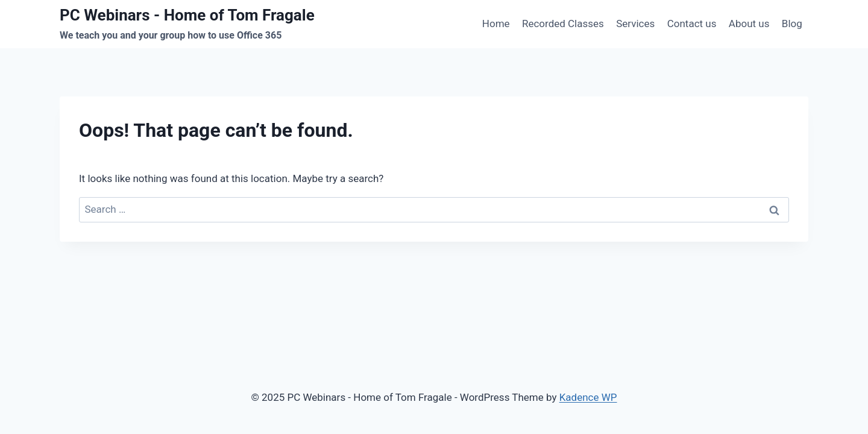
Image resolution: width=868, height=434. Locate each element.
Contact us (692, 24)
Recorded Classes (563, 24)
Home (496, 24)
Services (635, 24)
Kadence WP (588, 397)
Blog (792, 24)
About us (749, 24)
